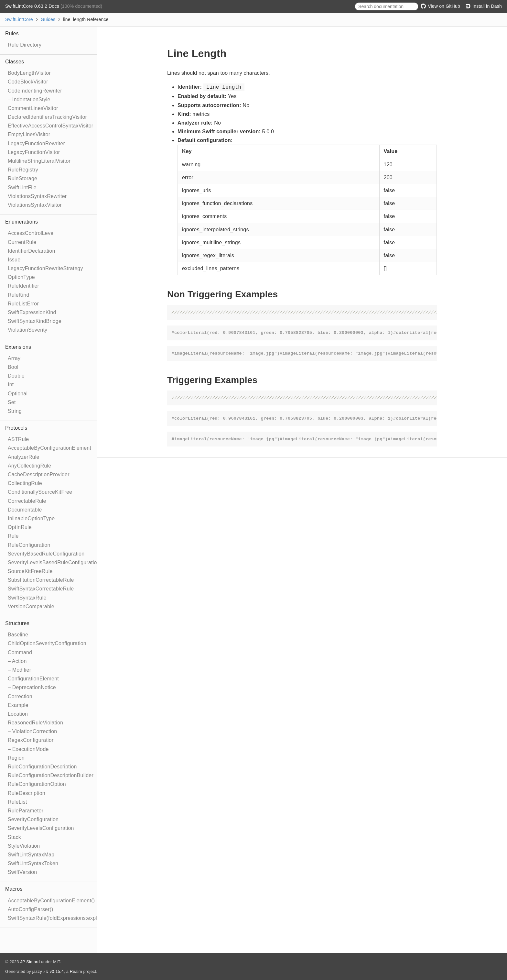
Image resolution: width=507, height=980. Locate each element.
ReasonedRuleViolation (35, 723)
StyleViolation (24, 846)
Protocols (16, 428)
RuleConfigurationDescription (42, 767)
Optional (18, 394)
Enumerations (22, 222)
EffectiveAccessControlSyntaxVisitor (50, 126)
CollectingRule (25, 483)
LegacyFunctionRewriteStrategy (45, 268)
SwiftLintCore (19, 19)
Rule (13, 536)
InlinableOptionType (31, 518)
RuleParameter (26, 811)
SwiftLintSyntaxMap (31, 855)
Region (16, 758)
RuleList (17, 802)
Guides (48, 19)
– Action (17, 661)
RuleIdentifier (23, 286)
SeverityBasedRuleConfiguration (46, 554)
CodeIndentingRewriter (35, 91)
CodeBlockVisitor (28, 82)
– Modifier (19, 670)
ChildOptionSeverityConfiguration (47, 643)
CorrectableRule (27, 501)
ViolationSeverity (27, 330)
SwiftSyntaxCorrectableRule (41, 589)
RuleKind (19, 295)
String (15, 411)
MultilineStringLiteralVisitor (39, 161)
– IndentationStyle (29, 99)
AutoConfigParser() (31, 909)
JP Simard (30, 962)
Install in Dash (484, 6)
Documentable (25, 510)
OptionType (21, 277)
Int (11, 385)
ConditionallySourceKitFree (40, 492)
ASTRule (18, 439)
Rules (12, 33)
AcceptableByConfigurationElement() (51, 901)
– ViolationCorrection (32, 731)
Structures (17, 623)
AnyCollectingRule (29, 466)
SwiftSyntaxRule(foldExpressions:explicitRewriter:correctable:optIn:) (88, 918)
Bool (13, 367)
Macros (14, 889)
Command (20, 652)
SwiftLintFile (22, 187)
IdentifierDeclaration (32, 251)
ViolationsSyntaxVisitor (35, 205)
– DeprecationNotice (32, 687)
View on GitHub (440, 6)
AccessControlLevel (31, 233)
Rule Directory (25, 45)
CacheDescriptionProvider (39, 474)
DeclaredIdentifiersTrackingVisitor (47, 117)
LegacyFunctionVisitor (34, 152)
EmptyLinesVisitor (29, 134)
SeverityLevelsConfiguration (41, 828)
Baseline (18, 635)
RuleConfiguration (29, 545)
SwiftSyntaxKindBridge (35, 321)
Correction (20, 696)
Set (12, 402)
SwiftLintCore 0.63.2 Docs (33, 6)
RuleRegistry (23, 170)
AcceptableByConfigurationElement (49, 448)
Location (18, 714)
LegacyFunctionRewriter (36, 143)
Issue (14, 260)
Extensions (18, 347)
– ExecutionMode (28, 749)
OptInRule (20, 527)
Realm (76, 971)
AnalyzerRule (24, 457)
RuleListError (23, 304)
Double (16, 376)
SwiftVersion (22, 872)
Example (18, 705)
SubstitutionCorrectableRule (41, 580)
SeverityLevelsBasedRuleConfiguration (54, 562)
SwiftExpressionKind (32, 312)
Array (14, 358)
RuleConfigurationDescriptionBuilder (51, 775)
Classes (15, 62)
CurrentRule (22, 242)
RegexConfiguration (31, 740)
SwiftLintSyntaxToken (33, 863)
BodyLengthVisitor (29, 73)
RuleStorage (22, 178)
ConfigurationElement (33, 679)
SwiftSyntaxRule (27, 598)
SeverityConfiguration (33, 819)
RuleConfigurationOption (37, 784)
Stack (14, 837)
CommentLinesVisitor (33, 108)
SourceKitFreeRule (30, 571)
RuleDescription (27, 793)
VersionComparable (31, 606)
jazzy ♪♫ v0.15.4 (48, 971)
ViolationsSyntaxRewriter (37, 196)
